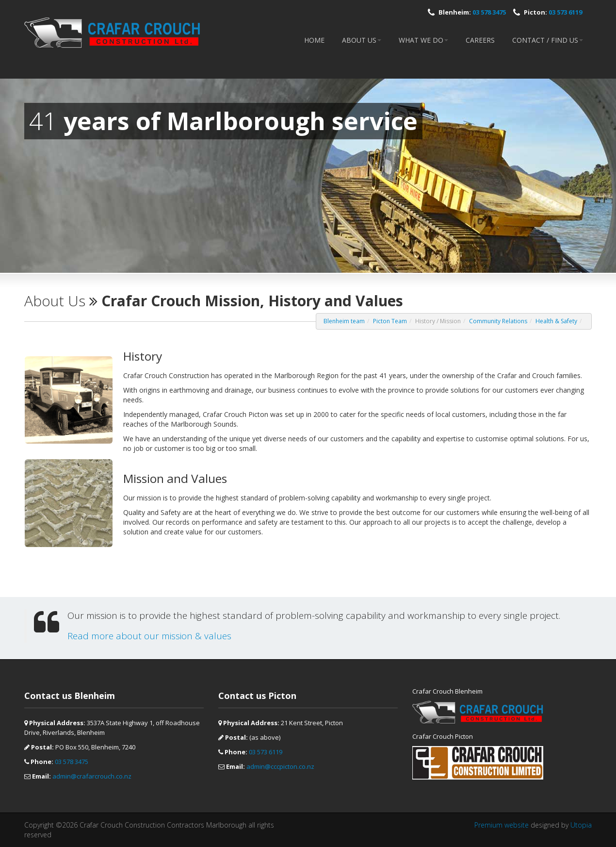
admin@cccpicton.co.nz (280, 766)
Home (314, 40)
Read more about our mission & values (149, 636)
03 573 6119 (565, 12)
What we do (423, 40)
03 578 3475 (489, 12)
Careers (480, 40)
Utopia (581, 825)
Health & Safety (556, 321)
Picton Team (390, 321)
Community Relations (498, 321)
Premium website (502, 825)
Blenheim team (344, 321)
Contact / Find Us (548, 40)
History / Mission (438, 321)
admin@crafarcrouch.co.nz (92, 776)
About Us (362, 40)
